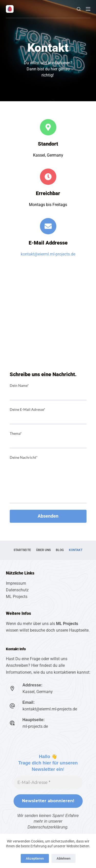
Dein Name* (19, 385)
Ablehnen (63, 858)
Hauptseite (79, 630)
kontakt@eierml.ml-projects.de (48, 254)
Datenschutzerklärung (47, 827)
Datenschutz (17, 590)
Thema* (16, 433)
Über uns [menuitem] (43, 550)
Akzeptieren (35, 858)
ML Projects (17, 597)
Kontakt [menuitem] (76, 550)
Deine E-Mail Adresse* (28, 409)
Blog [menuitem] (60, 550)
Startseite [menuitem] (22, 550)
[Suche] (79, 9)
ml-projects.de (35, 726)
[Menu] (88, 9)
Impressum (16, 583)
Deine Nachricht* (24, 457)
